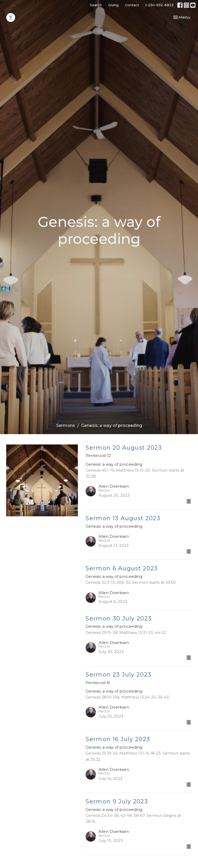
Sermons (66, 425)
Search (96, 5)
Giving (113, 5)
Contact (132, 5)
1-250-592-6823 (159, 5)
